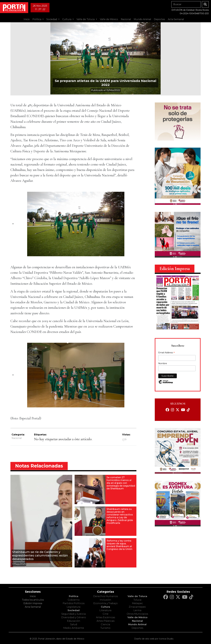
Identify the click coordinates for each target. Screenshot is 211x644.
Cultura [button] (67, 19)
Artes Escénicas (106, 617)
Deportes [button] (159, 19)
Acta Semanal (176, 19)
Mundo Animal (137, 624)
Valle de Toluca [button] (86, 19)
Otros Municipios (137, 614)
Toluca (137, 600)
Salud (74, 624)
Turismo (105, 628)
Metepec (137, 603)
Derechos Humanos (106, 596)
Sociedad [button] (52, 19)
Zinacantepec (137, 607)
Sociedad (74, 610)
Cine (106, 614)
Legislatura (74, 607)
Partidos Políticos (74, 603)
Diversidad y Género (74, 617)
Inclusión (105, 600)
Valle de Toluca (137, 596)
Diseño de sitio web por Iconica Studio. (154, 639)
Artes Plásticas (106, 621)
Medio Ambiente (74, 628)
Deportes (137, 628)
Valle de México (137, 617)
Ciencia (106, 624)
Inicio (27, 19)
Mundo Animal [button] (142, 19)
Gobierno (74, 600)
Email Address (167, 353)
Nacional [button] (126, 19)
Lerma (137, 610)
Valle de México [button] (109, 19)
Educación (74, 621)
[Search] (186, 4)
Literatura (105, 610)
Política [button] (37, 19)
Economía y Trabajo (106, 603)
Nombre (163, 363)
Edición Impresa (33, 603)
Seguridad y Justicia (74, 614)
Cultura (105, 607)
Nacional (17, 438)
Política (74, 596)
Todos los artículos (33, 600)
